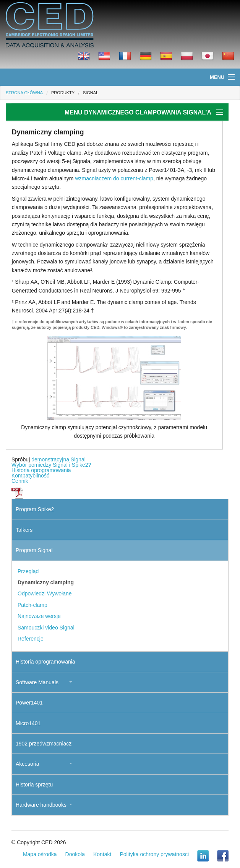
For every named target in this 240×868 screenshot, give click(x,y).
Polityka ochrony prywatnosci (154, 854)
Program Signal (34, 550)
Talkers (24, 530)
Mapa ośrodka (40, 854)
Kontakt (102, 854)
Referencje (31, 639)
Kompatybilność (30, 476)
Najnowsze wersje (39, 616)
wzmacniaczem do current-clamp (114, 178)
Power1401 (29, 703)
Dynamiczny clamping (46, 582)
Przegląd (28, 571)
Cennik (20, 481)
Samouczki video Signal (46, 628)
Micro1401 (28, 723)
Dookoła (75, 854)
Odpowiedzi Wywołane (45, 593)
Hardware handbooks (41, 805)
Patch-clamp (32, 605)
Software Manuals (37, 682)
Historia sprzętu (34, 785)
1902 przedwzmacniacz (44, 744)
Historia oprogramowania (41, 470)
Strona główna (24, 93)
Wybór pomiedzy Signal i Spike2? (51, 465)
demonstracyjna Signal (58, 459)
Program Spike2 (35, 509)
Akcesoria (27, 764)
